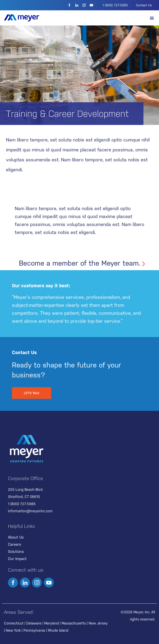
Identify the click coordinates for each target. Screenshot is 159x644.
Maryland (52, 623)
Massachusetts (74, 623)
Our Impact (17, 559)
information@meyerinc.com (30, 511)
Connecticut (14, 623)
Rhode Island (58, 630)
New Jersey (98, 623)
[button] (152, 18)
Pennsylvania (34, 630)
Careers (15, 544)
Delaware (34, 623)
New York (13, 630)
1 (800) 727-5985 (115, 5)
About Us (16, 537)
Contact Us (144, 5)
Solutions (16, 551)
